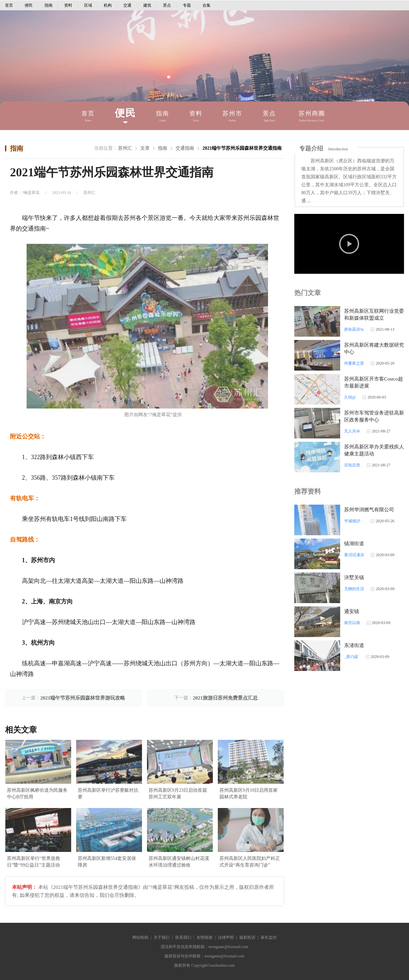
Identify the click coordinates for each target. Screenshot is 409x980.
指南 (49, 5)
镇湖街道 (354, 544)
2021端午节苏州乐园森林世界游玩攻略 (83, 698)
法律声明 (226, 937)
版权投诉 (247, 937)
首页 (9, 5)
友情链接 (204, 937)
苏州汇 (125, 148)
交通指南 (185, 148)
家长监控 (269, 937)
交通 (127, 5)
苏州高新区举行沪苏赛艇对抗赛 (108, 794)
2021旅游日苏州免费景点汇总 (225, 698)
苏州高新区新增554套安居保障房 (107, 862)
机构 (108, 5)
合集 (206, 5)
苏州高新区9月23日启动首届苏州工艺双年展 (178, 794)
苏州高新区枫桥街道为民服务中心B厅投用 (37, 794)
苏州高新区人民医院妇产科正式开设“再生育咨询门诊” (250, 862)
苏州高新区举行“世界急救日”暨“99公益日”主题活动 (34, 862)
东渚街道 (354, 645)
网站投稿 (140, 937)
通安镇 (352, 611)
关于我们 (162, 937)
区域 (88, 5)
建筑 (147, 5)
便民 (29, 5)
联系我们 (183, 937)
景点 (167, 5)
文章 (145, 148)
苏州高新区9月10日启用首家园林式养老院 (249, 794)
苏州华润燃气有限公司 (369, 510)
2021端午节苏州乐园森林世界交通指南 (242, 148)
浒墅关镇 (354, 577)
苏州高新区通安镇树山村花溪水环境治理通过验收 (179, 862)
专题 (187, 5)
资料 (68, 5)
